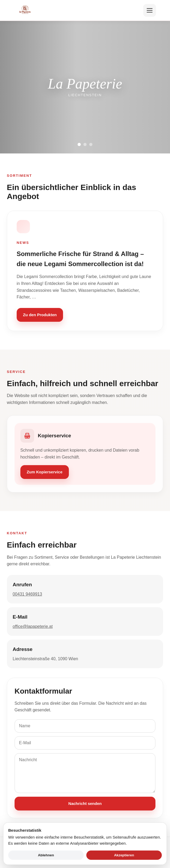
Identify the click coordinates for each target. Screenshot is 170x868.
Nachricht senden (85, 803)
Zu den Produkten (40, 315)
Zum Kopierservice (45, 472)
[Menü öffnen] (150, 10)
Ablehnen (46, 855)
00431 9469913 (27, 594)
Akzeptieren (124, 855)
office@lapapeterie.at (33, 626)
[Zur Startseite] (25, 10)
